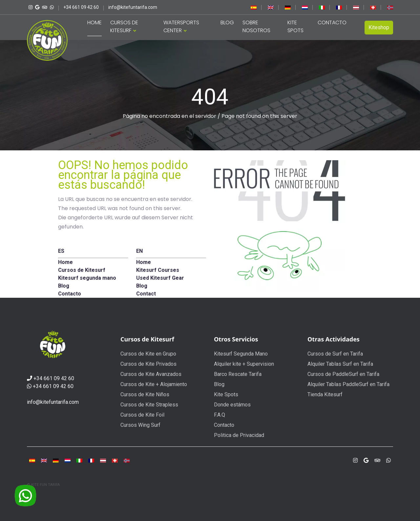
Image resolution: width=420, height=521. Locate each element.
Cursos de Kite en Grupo (148, 354)
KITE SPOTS (295, 26)
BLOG (227, 22)
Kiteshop (379, 27)
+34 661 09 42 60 (54, 378)
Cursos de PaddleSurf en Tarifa (343, 374)
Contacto (224, 425)
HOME (94, 22)
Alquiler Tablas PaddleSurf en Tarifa (348, 384)
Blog (219, 384)
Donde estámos (232, 405)
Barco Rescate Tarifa (238, 374)
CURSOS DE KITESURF (124, 26)
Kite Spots (226, 394)
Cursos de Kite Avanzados (151, 374)
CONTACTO (332, 22)
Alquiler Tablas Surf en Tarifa (340, 364)
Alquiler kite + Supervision (244, 364)
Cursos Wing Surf (140, 425)
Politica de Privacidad (239, 435)
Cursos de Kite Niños (145, 394)
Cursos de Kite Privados (148, 364)
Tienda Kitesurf (325, 394)
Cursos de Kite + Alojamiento (154, 384)
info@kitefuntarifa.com (53, 402)
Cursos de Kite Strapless (149, 405)
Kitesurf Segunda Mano (241, 354)
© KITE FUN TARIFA (43, 485)
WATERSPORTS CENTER (181, 26)
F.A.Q (220, 415)
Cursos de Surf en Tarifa (335, 354)
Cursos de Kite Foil (142, 415)
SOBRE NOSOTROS (256, 26)
